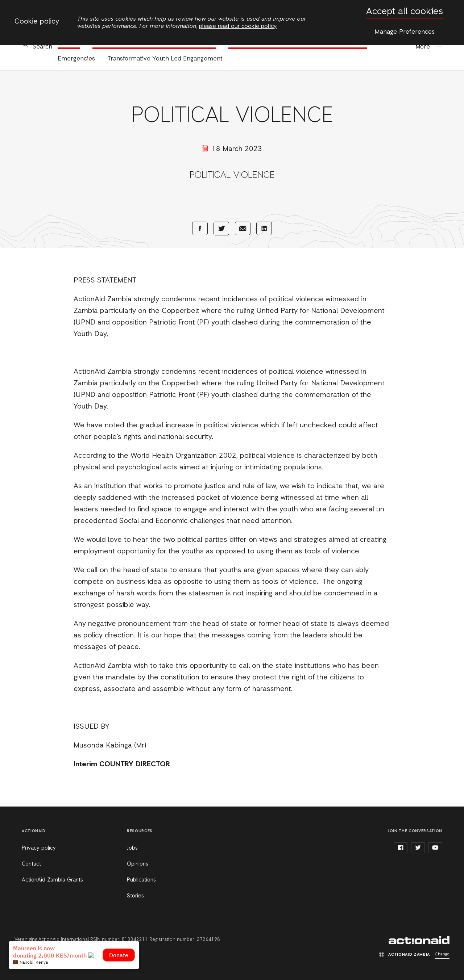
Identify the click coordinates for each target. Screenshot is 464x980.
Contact (31, 864)
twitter (418, 848)
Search (42, 47)
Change (442, 954)
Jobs (132, 848)
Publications (141, 880)
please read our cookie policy (238, 26)
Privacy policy (39, 848)
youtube (435, 848)
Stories (135, 896)
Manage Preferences (405, 32)
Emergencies (76, 59)
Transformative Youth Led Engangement (165, 59)
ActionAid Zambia (419, 940)
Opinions (138, 864)
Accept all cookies (405, 12)
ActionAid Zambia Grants (52, 880)
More (423, 47)
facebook (401, 848)
